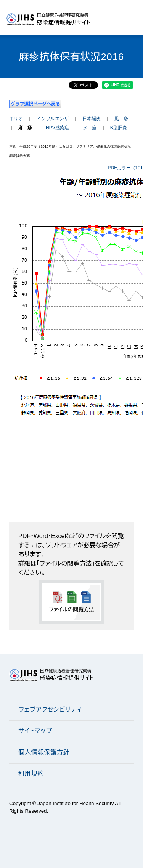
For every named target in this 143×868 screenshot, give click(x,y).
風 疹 (121, 119)
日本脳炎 (92, 119)
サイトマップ (35, 731)
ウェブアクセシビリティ (50, 710)
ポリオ (16, 119)
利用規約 (31, 774)
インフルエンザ (53, 119)
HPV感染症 (57, 128)
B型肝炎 (119, 128)
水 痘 (90, 128)
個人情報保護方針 (44, 752)
